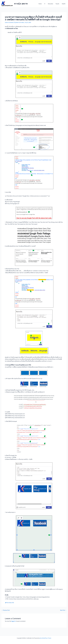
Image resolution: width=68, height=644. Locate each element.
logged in (14, 621)
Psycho (58, 4)
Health (64, 4)
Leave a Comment (9, 22)
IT (46, 4)
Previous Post (6, 610)
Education (51, 4)
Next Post (63, 610)
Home (41, 4)
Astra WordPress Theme (45, 638)
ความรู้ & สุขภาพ (21, 4)
